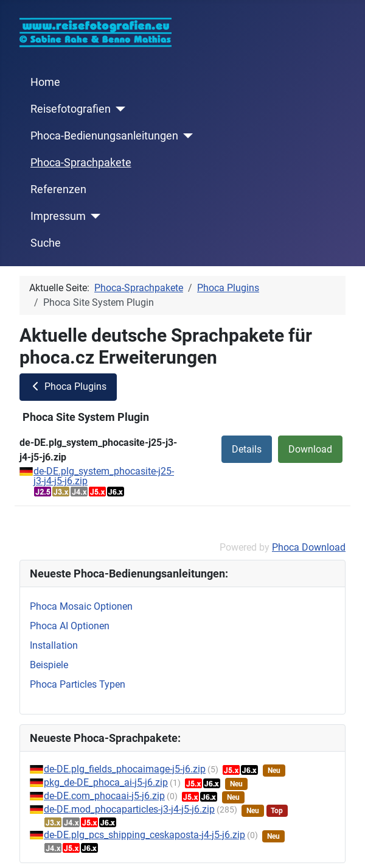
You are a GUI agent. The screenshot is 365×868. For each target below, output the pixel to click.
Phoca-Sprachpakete (81, 163)
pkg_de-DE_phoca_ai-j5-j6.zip (106, 782)
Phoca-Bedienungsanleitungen (104, 136)
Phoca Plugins (68, 386)
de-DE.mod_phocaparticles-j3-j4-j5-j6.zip (129, 809)
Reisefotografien (71, 109)
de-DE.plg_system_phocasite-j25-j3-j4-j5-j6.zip (104, 476)
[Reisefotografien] (118, 109)
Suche (46, 243)
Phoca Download (309, 547)
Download (310, 449)
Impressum (58, 216)
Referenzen (58, 189)
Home (45, 82)
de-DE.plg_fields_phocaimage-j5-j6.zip (125, 769)
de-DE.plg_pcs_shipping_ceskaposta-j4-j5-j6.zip (144, 835)
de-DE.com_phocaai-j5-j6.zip (104, 796)
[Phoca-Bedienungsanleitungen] (186, 136)
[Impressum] (93, 216)
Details (247, 449)
